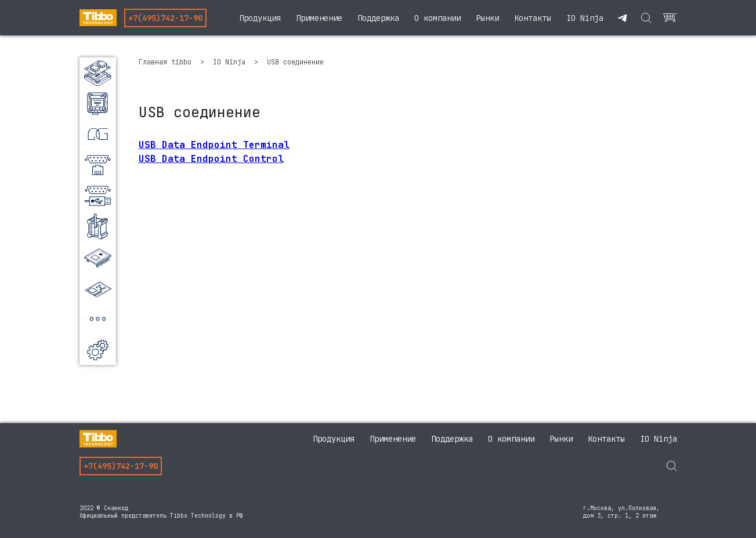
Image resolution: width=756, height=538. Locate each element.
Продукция (260, 18)
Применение (319, 18)
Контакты (533, 18)
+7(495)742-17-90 (165, 18)
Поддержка (378, 18)
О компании (437, 18)
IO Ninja (585, 18)
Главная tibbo (167, 62)
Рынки (487, 18)
